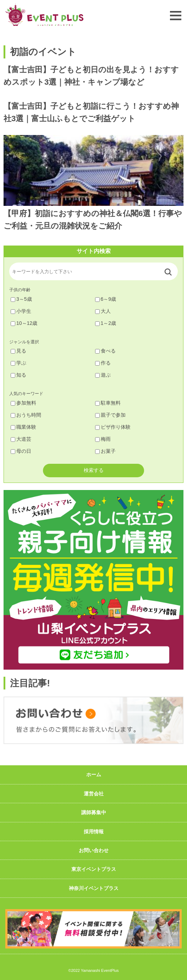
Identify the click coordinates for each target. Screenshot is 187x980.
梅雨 (103, 439)
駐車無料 (108, 403)
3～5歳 (21, 299)
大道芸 (21, 439)
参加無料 (23, 403)
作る (103, 363)
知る (18, 375)
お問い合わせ (94, 850)
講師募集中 (94, 812)
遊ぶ (103, 375)
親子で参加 (110, 415)
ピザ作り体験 (113, 427)
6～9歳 (106, 299)
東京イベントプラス (94, 869)
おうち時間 (26, 415)
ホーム (94, 775)
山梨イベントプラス (44, 15)
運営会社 (94, 794)
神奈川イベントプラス (94, 888)
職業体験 (23, 427)
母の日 (21, 451)
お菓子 (105, 451)
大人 (103, 311)
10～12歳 (24, 323)
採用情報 (94, 832)
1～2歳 (106, 323)
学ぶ (18, 363)
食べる (105, 351)
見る (18, 351)
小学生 (21, 311)
